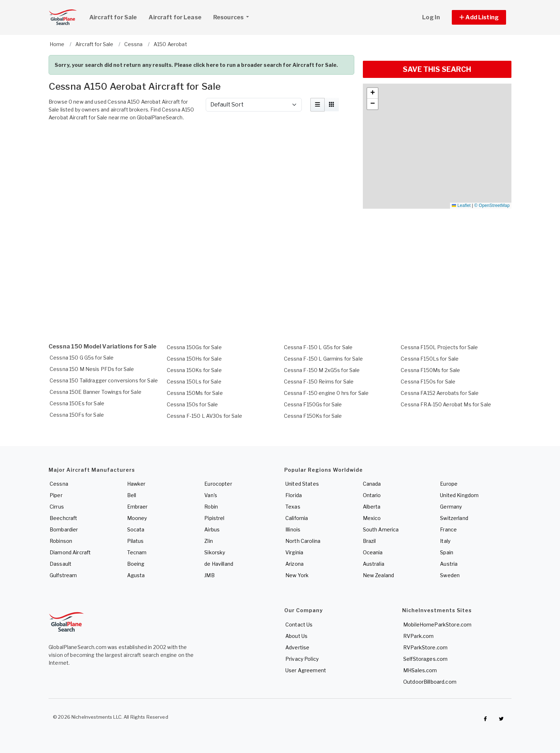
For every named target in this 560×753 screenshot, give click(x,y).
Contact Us (299, 625)
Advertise (297, 647)
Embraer (137, 507)
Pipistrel (214, 518)
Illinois (293, 529)
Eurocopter (218, 484)
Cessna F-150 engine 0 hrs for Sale (326, 393)
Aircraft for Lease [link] (175, 17)
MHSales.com (420, 670)
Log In (431, 17)
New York (297, 575)
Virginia (294, 552)
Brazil (369, 541)
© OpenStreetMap (492, 205)
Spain (447, 552)
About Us (296, 636)
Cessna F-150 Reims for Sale (319, 382)
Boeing (136, 564)
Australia (374, 564)
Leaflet (461, 205)
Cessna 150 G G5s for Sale (82, 358)
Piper (56, 495)
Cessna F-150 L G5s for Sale (318, 347)
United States (302, 484)
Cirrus (57, 507)
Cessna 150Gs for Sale (194, 347)
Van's (211, 495)
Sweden (450, 575)
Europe (449, 484)
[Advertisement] (201, 144)
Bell (132, 495)
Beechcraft (63, 518)
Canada (372, 484)
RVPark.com (418, 636)
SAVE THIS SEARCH (437, 69)
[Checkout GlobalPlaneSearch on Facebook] (485, 719)
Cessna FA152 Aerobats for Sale (440, 393)
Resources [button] (234, 16)
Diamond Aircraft (70, 552)
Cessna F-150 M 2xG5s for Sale (322, 370)
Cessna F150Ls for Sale (430, 359)
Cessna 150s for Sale (192, 404)
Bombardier (64, 529)
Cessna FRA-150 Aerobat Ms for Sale (446, 404)
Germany (451, 507)
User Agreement (306, 670)
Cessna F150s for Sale (428, 382)
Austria (449, 564)
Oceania (373, 552)
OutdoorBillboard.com (430, 682)
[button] (479, 17)
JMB (209, 575)
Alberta (372, 507)
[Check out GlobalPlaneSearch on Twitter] (501, 719)
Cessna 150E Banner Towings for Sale (96, 392)
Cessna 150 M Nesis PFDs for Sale (92, 369)
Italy (445, 541)
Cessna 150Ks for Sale (194, 370)
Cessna (59, 484)
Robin (211, 507)
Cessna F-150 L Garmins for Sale (323, 359)
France (448, 529)
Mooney (137, 518)
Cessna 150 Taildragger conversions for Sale (104, 380)
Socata (136, 529)
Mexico (372, 518)
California (297, 518)
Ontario (372, 495)
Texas (293, 507)
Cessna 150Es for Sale (77, 403)
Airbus (212, 529)
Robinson (61, 541)
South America (381, 529)
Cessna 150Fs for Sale (77, 415)
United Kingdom (459, 495)
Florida (294, 495)
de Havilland (219, 564)
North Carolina (303, 541)
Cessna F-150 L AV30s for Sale (204, 416)
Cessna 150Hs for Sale (194, 359)
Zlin (209, 541)
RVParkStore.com (425, 647)
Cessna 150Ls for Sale (194, 382)
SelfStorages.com (425, 659)
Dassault (61, 564)
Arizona (294, 564)
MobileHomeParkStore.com (437, 625)
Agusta (136, 575)
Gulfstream (63, 575)
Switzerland (454, 518)
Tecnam (137, 552)
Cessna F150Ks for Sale (313, 416)
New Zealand (379, 575)
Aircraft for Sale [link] (113, 17)
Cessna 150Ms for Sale (195, 393)
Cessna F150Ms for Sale (430, 370)
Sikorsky (215, 552)
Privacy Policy (302, 659)
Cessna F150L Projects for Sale (439, 347)
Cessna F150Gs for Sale (313, 404)
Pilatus (136, 541)
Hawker (136, 484)
